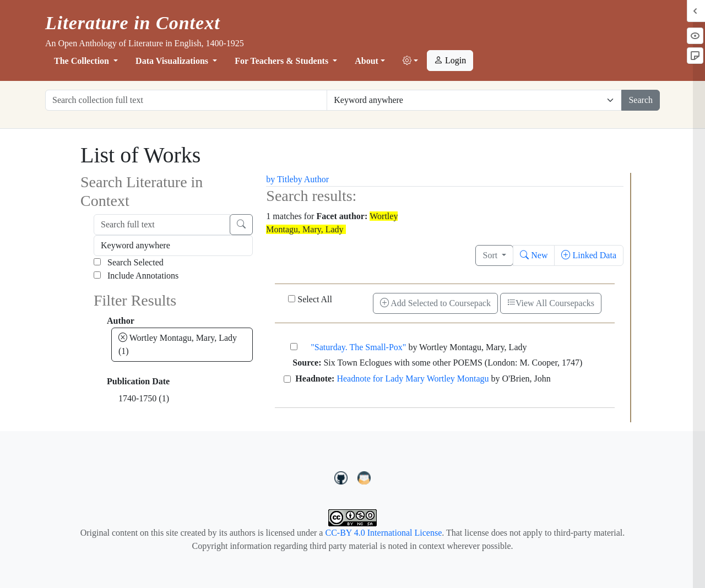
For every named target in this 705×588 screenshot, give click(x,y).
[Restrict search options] (474, 100)
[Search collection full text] (186, 100)
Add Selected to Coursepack (435, 303)
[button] (410, 61)
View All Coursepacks (551, 303)
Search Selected (129, 262)
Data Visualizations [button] (173, 61)
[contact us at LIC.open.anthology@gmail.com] (364, 476)
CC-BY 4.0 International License (383, 533)
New (534, 255)
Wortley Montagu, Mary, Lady (178, 344)
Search (641, 100)
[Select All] (292, 299)
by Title (280, 179)
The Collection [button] (83, 61)
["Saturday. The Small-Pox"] (294, 347)
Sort (491, 255)
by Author (311, 179)
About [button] (367, 61)
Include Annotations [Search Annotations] (136, 276)
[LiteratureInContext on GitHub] (343, 476)
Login (450, 60)
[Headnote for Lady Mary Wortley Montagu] (287, 379)
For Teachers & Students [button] (283, 61)
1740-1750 (144, 398)
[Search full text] (162, 225)
